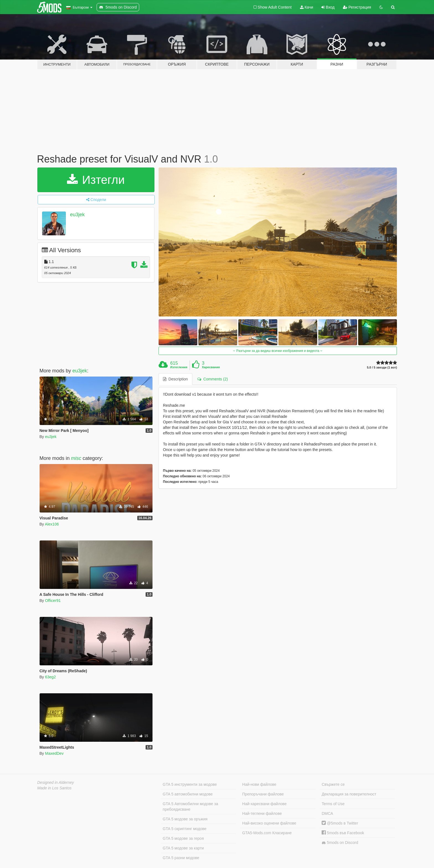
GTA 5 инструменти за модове (190, 784)
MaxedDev (54, 753)
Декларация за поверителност (349, 794)
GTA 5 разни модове (181, 858)
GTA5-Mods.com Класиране (267, 833)
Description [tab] (175, 379)
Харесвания (211, 367)
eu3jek (77, 215)
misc (76, 458)
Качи (307, 7)
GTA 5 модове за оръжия (185, 819)
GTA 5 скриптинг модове (185, 829)
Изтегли (96, 180)
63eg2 (51, 677)
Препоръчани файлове (263, 794)
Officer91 (53, 601)
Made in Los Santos (55, 788)
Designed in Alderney (56, 782)
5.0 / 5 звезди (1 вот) (382, 368)
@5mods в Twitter (340, 823)
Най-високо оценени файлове (269, 823)
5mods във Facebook (343, 833)
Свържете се (333, 784)
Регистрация (357, 7)
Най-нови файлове (259, 784)
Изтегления (179, 367)
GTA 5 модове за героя (183, 838)
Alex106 (52, 524)
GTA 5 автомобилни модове (188, 794)
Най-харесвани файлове (264, 804)
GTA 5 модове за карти (183, 848)
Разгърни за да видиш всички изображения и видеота (278, 351)
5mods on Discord (340, 843)
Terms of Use (333, 804)
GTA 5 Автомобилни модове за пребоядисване (190, 807)
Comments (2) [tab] (213, 379)
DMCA (327, 813)
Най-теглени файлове (262, 813)
